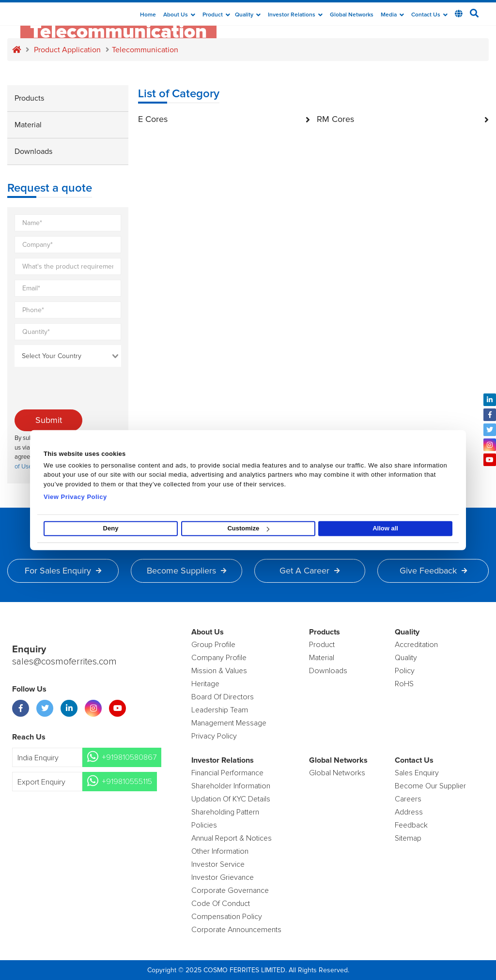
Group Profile (213, 645)
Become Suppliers (186, 571)
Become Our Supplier (430, 786)
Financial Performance (227, 773)
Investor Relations (295, 15)
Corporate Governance (230, 890)
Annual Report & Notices (232, 838)
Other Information (220, 851)
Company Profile (219, 658)
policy (405, 671)
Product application (67, 50)
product (322, 645)
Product (216, 15)
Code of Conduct (221, 904)
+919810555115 (127, 782)
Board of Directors (223, 697)
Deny (111, 528)
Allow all (385, 528)
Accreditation (416, 645)
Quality (248, 15)
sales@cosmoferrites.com (65, 662)
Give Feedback (433, 571)
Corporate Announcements (236, 930)
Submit (49, 420)
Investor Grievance (223, 877)
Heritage (205, 684)
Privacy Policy (214, 736)
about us (179, 15)
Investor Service (218, 864)
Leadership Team (220, 710)
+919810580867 (129, 758)
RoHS (404, 684)
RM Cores (403, 119)
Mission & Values (219, 671)
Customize (248, 528)
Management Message (229, 723)
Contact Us (429, 15)
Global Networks (352, 15)
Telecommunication (145, 50)
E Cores (224, 119)
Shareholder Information (231, 786)
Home (148, 15)
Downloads (33, 151)
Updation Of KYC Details (231, 799)
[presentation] (88, 391)
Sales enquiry (417, 773)
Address (409, 812)
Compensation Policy (227, 917)
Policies (204, 825)
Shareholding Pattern (225, 812)
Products (29, 98)
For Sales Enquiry (63, 571)
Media (392, 15)
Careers (408, 799)
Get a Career (310, 571)
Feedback (411, 825)
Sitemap (408, 838)
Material (28, 125)
